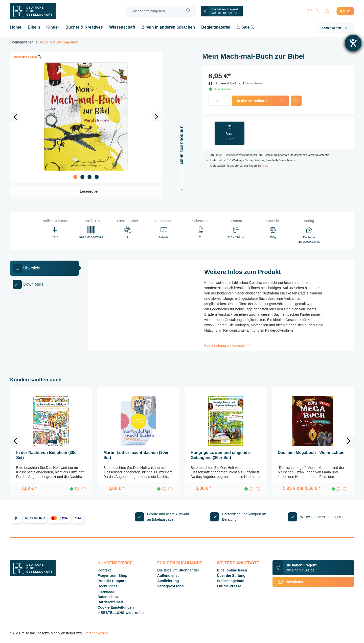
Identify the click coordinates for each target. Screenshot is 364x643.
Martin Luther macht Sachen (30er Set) (136, 455)
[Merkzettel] (309, 10)
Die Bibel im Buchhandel (178, 570)
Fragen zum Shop (112, 576)
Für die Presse (229, 586)
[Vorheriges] (15, 117)
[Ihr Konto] (318, 10)
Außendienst (168, 576)
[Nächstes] (156, 117)
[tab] (44, 268)
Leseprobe (86, 192)
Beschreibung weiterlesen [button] (228, 346)
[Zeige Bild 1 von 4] (75, 177)
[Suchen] (188, 11)
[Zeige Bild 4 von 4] (97, 177)
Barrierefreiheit (110, 602)
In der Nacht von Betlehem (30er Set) (47, 455)
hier (265, 166)
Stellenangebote (231, 581)
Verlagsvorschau (171, 586)
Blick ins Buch (28, 57)
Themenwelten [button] (335, 28)
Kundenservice (115, 563)
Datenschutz (108, 597)
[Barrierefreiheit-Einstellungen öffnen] (353, 43)
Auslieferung (168, 581)
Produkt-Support (112, 581)
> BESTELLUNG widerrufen (121, 613)
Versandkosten (255, 83)
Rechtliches (108, 586)
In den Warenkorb (260, 101)
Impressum (107, 591)
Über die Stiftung (231, 576)
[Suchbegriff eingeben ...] (153, 11)
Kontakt (104, 570)
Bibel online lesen (232, 570)
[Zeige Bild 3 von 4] (89, 177)
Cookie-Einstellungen (116, 607)
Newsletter (288, 582)
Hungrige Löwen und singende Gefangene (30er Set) (220, 455)
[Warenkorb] (339, 11)
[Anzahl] (219, 101)
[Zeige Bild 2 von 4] (82, 177)
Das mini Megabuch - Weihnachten (311, 453)
